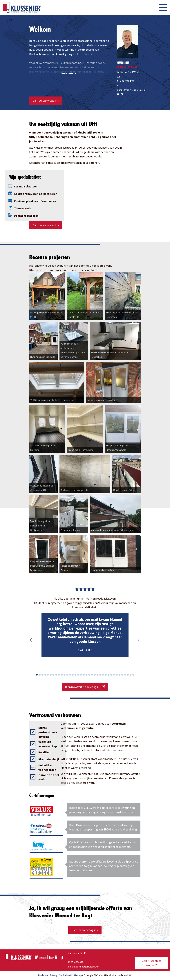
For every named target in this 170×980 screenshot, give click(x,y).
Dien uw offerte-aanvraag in (85, 687)
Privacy (54, 975)
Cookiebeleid (65, 975)
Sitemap (78, 975)
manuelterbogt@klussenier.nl (131, 90)
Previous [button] (31, 640)
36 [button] (135, 675)
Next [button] (139, 640)
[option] (85, 635)
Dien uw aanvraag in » (46, 101)
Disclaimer (43, 975)
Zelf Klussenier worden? (152, 963)
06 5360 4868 (128, 81)
